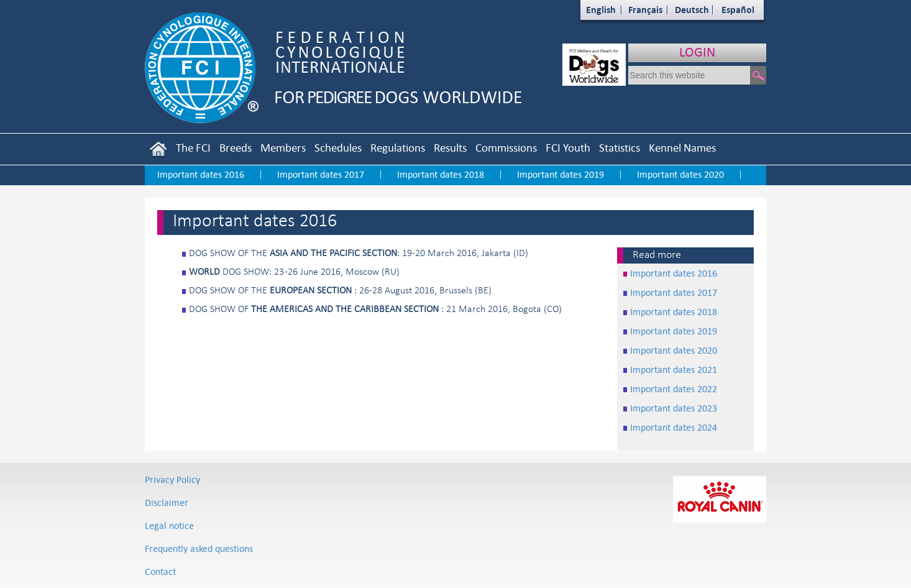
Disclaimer (167, 503)
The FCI (193, 148)
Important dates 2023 (674, 408)
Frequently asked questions (199, 549)
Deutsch (692, 10)
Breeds (236, 148)
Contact (160, 572)
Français (645, 10)
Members (283, 148)
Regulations (398, 148)
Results (450, 148)
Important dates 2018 (441, 174)
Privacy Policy (172, 480)
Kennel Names (682, 148)
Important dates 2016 (201, 174)
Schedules (338, 148)
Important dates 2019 (561, 174)
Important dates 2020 (680, 174)
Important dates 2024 (674, 427)
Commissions (506, 148)
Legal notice (169, 526)
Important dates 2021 (674, 370)
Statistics (620, 148)
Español (738, 10)
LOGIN (697, 52)
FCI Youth (568, 148)
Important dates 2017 (321, 174)
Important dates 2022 (674, 389)
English (601, 10)
